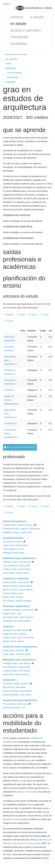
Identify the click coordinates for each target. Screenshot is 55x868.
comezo (17, 17)
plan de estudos (15, 73)
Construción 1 (10, 423)
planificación (11, 68)
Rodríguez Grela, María (14, 553)
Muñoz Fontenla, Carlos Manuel (17, 691)
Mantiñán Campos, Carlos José (17, 532)
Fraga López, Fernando (16, 650)
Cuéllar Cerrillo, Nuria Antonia (16, 569)
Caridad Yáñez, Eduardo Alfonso (20, 525)
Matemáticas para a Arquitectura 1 (20, 558)
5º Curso (9, 321)
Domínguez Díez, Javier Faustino (18, 617)
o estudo (37, 17)
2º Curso (21, 315)
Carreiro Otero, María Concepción (18, 638)
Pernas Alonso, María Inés (17, 704)
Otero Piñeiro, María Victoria (16, 573)
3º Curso (33, 315)
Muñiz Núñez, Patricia (13, 597)
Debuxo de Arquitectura (15, 521)
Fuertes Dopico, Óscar (13, 593)
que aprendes (11, 59)
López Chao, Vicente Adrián (16, 545)
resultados (19, 44)
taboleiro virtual (13, 819)
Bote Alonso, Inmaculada (14, 687)
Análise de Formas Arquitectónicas (20, 647)
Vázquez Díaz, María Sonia (17, 630)
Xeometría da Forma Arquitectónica (20, 700)
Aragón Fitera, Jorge (12, 613)
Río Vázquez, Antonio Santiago (17, 601)
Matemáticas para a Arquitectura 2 (20, 660)
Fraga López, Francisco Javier (17, 654)
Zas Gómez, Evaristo (14, 542)
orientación (19, 37)
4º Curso (45, 315)
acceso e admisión (26, 30)
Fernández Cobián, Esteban (18, 684)
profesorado (13, 77)
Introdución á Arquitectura (16, 579)
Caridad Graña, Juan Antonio (18, 582)
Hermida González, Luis (14, 708)
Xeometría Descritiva (13, 538)
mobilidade (10, 82)
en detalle (18, 24)
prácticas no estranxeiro (27, 792)
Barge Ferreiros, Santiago (15, 634)
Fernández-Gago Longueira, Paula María (22, 529)
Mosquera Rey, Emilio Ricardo (17, 621)
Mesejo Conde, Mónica (13, 641)
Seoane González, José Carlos (17, 695)
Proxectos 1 (10, 390)
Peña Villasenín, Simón (14, 549)
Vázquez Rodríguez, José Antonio (20, 610)
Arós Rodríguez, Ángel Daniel (16, 566)
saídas (8, 64)
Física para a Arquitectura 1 (16, 606)
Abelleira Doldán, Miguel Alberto (18, 586)
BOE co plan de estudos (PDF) (20, 447)
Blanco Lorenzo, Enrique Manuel (18, 590)
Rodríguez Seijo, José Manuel (19, 562)
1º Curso (9, 315)
